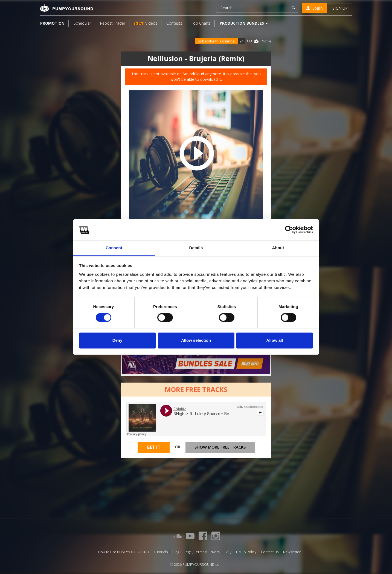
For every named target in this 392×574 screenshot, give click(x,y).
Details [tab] (196, 248)
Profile (266, 41)
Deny (117, 340)
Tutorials (161, 552)
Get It (154, 447)
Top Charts (201, 23)
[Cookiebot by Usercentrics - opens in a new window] (289, 230)
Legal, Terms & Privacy (202, 552)
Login (315, 8)
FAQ (228, 552)
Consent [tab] (114, 248)
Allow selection (196, 340)
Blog (176, 552)
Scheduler (82, 23)
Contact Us (270, 552)
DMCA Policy (246, 552)
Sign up (340, 8)
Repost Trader (113, 23)
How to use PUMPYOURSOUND (124, 552)
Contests (174, 23)
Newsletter (292, 552)
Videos (145, 23)
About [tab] (278, 248)
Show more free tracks (220, 447)
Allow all (275, 340)
